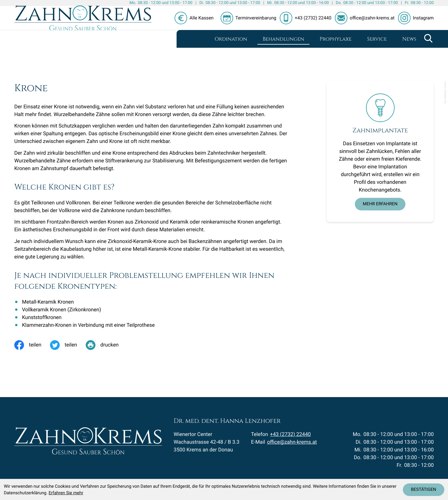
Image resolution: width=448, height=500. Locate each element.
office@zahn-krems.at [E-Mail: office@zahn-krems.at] (292, 446)
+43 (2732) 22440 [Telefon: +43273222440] (290, 438)
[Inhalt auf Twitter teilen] (68, 345)
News (409, 39)
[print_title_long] (107, 345)
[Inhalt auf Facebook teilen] (32, 345)
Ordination (231, 39)
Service (377, 39)
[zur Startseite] (83, 27)
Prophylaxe (336, 39)
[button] (250, 18)
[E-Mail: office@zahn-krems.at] (366, 18)
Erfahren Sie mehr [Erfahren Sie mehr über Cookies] (66, 493)
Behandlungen (283, 39)
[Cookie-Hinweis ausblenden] (423, 490)
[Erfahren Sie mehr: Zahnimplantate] (380, 204)
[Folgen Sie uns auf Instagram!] (416, 18)
